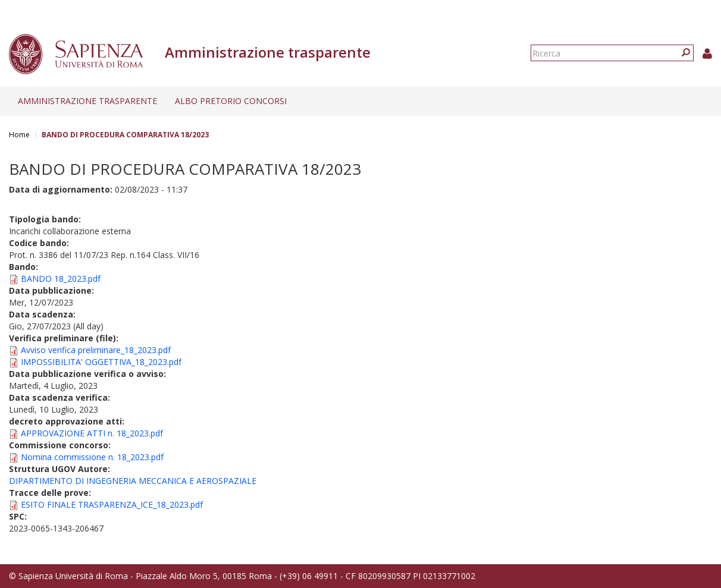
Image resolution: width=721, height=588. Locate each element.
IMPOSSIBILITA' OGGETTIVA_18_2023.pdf (101, 362)
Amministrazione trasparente (87, 101)
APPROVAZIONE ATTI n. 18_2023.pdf (92, 433)
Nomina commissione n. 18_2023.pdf (92, 457)
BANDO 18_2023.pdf (61, 279)
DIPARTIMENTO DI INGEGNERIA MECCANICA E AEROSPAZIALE (133, 481)
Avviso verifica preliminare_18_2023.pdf (96, 350)
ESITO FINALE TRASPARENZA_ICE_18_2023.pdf (112, 504)
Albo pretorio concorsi (231, 101)
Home (19, 135)
